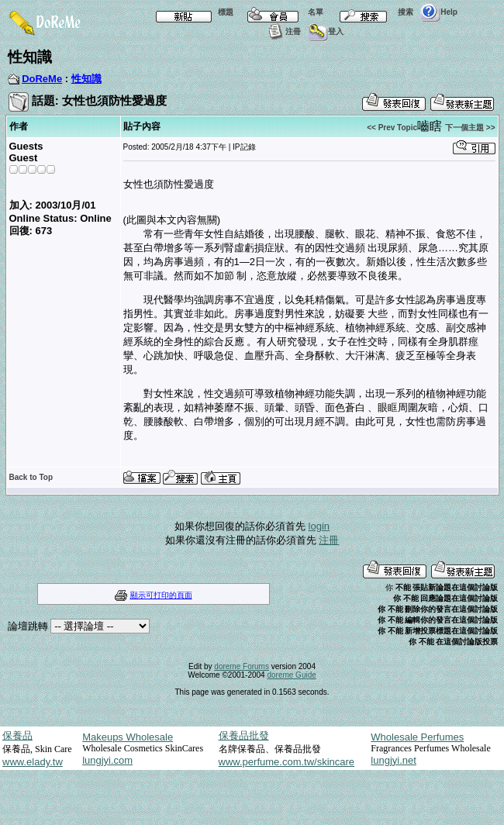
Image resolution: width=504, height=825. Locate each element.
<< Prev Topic (392, 128)
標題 (192, 12)
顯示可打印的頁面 (161, 595)
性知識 (86, 79)
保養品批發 (244, 735)
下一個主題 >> (470, 128)
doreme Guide (291, 675)
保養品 (17, 735)
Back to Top (31, 477)
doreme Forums (242, 666)
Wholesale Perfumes (417, 737)
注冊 (283, 31)
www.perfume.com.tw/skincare (287, 762)
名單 (281, 12)
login (319, 526)
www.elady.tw (33, 762)
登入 (325, 31)
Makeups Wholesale (128, 737)
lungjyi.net (394, 760)
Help (438, 12)
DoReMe (42, 79)
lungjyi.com (107, 760)
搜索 (371, 12)
